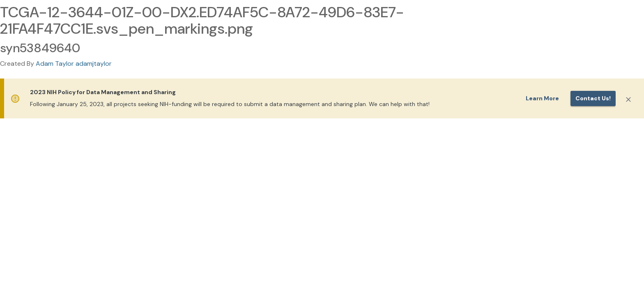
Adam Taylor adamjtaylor (74, 64)
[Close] (628, 99)
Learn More (542, 98)
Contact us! (593, 98)
